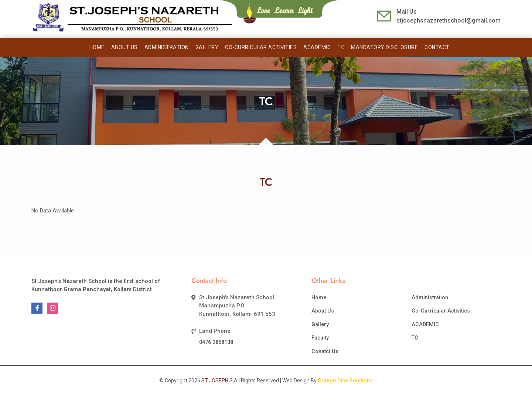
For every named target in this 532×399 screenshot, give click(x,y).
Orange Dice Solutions (345, 381)
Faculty (320, 338)
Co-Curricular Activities (441, 311)
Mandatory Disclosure (384, 47)
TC (341, 47)
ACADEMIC (317, 47)
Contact (437, 47)
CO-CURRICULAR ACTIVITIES (261, 47)
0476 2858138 (216, 342)
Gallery (207, 47)
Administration (167, 47)
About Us (125, 47)
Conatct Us (325, 351)
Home (97, 47)
